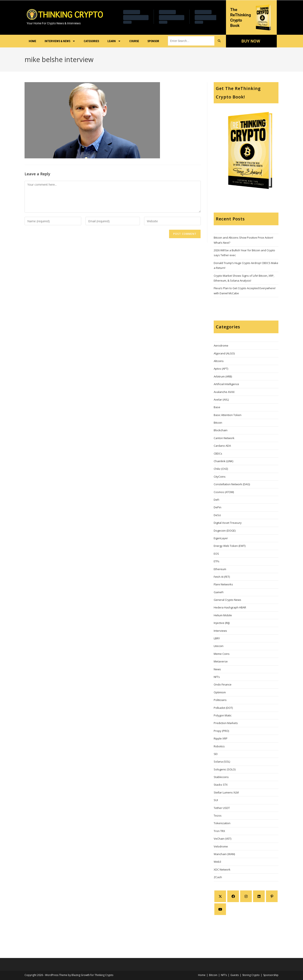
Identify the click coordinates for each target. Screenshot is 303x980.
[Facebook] (233, 896)
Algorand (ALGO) (224, 353)
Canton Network (224, 438)
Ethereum (220, 569)
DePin (218, 507)
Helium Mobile (223, 615)
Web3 (217, 862)
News (217, 669)
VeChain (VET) (222, 839)
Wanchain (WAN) (224, 854)
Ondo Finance (223, 684)
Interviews (220, 631)
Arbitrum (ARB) (223, 376)
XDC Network (222, 869)
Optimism (220, 692)
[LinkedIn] (259, 896)
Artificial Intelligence (226, 384)
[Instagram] (246, 896)
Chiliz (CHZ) (221, 469)
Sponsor (153, 41)
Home (32, 41)
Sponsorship (271, 975)
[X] (220, 896)
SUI (216, 800)
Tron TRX (219, 831)
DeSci (217, 515)
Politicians (220, 700)
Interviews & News (60, 41)
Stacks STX (221, 785)
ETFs (217, 561)
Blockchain (221, 430)
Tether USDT (222, 808)
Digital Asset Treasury (228, 523)
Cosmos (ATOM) (224, 492)
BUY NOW (251, 41)
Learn (114, 41)
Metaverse (221, 661)
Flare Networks (223, 584)
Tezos (218, 816)
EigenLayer (221, 538)
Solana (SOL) (222, 762)
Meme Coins (222, 654)
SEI (216, 754)
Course (134, 41)
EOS (216, 554)
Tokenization (222, 823)
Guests (235, 975)
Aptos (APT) (221, 369)
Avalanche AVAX (224, 392)
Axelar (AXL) (221, 399)
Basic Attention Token (228, 415)
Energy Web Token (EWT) (230, 546)
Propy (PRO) (221, 731)
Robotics (219, 746)
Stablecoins (221, 777)
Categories (91, 41)
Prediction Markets (226, 723)
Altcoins (219, 361)
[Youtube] (220, 909)
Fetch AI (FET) (222, 577)
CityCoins (220, 477)
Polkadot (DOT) (223, 708)
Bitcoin (218, 423)
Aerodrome (221, 346)
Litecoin (219, 646)
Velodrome (221, 846)
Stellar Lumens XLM (226, 792)
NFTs (217, 677)
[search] (191, 41)
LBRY (217, 638)
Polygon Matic (223, 715)
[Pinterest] (272, 896)
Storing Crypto (251, 975)
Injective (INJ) (222, 623)
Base (217, 407)
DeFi (216, 500)
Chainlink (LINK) (223, 461)
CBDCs (218, 453)
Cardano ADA (222, 446)
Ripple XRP (221, 738)
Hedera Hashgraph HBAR (230, 607)
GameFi (219, 592)
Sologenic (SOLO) (225, 769)
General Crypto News (227, 600)
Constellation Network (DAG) (232, 484)
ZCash (218, 877)
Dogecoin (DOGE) (225, 531)
